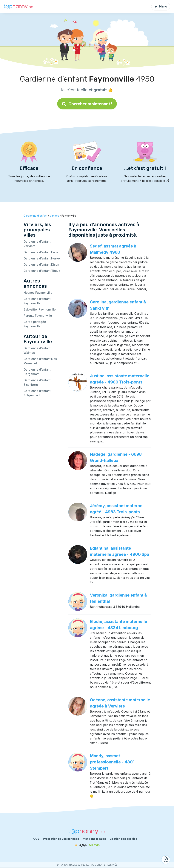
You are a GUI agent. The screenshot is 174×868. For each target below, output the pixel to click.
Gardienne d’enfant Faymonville (37, 301)
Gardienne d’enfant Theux (42, 271)
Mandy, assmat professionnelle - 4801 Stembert (112, 762)
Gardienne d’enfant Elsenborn (37, 382)
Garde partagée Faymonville (35, 324)
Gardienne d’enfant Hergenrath (37, 372)
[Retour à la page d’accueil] (19, 6)
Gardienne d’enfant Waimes (37, 350)
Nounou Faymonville (38, 293)
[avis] (87, 845)
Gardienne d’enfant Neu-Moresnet (41, 361)
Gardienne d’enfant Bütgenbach (37, 393)
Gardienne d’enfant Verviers (37, 244)
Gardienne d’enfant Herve (42, 258)
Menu (161, 6)
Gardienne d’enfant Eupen (42, 252)
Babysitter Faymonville (40, 309)
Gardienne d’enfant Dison (41, 265)
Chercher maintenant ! (87, 104)
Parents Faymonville (38, 316)
